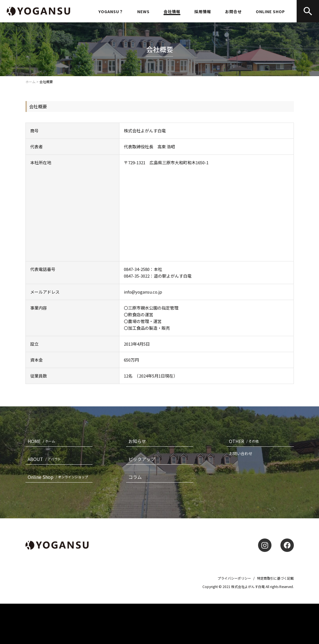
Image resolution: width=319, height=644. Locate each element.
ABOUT (45, 459)
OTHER (245, 441)
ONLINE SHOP (270, 11)
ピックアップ (142, 459)
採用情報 (203, 11)
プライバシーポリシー (234, 578)
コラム (135, 477)
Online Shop (59, 477)
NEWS (143, 11)
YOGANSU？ (111, 11)
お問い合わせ (241, 453)
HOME (42, 441)
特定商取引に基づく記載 (275, 578)
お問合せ (233, 12)
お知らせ (137, 441)
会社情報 (172, 12)
